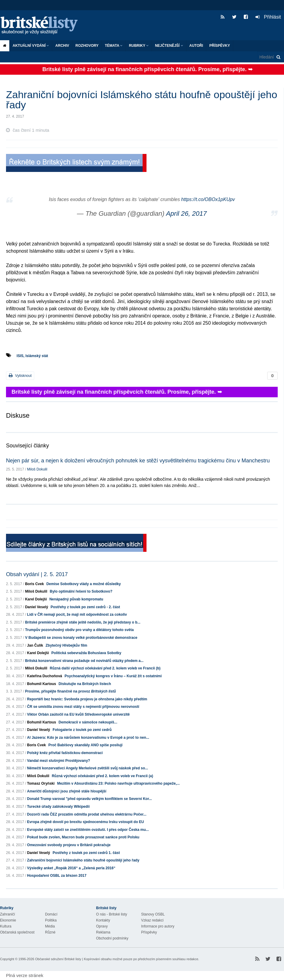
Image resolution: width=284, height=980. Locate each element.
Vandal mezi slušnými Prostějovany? (59, 761)
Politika (51, 920)
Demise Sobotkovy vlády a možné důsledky (83, 584)
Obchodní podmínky (112, 938)
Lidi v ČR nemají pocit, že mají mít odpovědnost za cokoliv (77, 615)
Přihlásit (268, 17)
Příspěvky (220, 46)
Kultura (6, 926)
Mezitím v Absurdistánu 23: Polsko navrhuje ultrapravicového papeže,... (118, 783)
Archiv (62, 46)
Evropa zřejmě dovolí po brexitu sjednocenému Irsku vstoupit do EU (85, 822)
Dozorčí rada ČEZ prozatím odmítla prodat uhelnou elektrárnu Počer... (87, 814)
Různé (50, 932)
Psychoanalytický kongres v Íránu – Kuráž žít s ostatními (113, 676)
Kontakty (103, 920)
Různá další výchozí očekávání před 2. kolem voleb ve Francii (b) (105, 668)
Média (50, 926)
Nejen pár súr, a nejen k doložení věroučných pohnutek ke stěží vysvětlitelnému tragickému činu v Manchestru (138, 461)
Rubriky (139, 46)
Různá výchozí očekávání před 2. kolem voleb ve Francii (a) (102, 776)
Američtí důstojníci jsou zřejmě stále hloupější (67, 791)
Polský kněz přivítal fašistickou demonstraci (65, 753)
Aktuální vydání (31, 46)
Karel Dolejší (36, 599)
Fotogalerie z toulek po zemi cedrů (82, 730)
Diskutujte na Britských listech (85, 684)
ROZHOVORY (87, 46)
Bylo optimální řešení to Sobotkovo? (81, 591)
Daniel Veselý (36, 607)
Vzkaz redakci (152, 920)
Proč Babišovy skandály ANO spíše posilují (85, 745)
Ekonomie (8, 920)
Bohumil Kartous (42, 684)
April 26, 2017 (186, 213)
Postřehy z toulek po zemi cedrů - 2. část (85, 607)
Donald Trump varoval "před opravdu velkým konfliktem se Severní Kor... (89, 799)
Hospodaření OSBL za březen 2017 (57, 876)
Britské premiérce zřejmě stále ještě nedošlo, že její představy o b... (83, 622)
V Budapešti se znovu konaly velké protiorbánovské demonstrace (81, 638)
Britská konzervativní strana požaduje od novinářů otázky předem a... (84, 661)
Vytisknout (20, 376)
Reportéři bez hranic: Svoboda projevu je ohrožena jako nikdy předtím (87, 699)
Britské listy (42, 26)
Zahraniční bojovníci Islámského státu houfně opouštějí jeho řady (83, 860)
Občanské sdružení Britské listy (58, 959)
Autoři (196, 46)
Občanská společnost (17, 932)
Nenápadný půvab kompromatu (76, 599)
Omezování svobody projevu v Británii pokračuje (69, 845)
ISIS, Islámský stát (32, 356)
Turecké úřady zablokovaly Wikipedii (58, 807)
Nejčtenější (169, 46)
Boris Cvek (34, 584)
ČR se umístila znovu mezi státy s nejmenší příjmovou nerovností (83, 707)
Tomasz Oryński (41, 783)
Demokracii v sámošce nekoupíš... (88, 722)
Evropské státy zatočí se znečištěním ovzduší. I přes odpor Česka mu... (88, 830)
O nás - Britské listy (112, 914)
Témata (114, 46)
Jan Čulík (35, 645)
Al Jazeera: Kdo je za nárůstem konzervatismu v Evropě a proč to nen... (88, 738)
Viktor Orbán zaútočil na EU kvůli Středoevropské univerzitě (78, 714)
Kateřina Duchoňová (45, 676)
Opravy (102, 926)
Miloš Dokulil (37, 469)
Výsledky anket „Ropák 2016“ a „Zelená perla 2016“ (71, 868)
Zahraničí (8, 914)
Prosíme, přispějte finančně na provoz (70, 691)
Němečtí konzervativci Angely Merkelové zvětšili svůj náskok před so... (88, 768)
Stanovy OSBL (153, 914)
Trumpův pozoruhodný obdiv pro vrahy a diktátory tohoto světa (79, 630)
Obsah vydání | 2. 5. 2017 (37, 574)
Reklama (103, 932)
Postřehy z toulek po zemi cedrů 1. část (86, 853)
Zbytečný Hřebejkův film (66, 645)
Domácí (51, 914)
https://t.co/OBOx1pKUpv (208, 199)
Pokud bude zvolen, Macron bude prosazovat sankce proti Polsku (83, 837)
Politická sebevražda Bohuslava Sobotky (86, 653)
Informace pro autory (158, 926)
